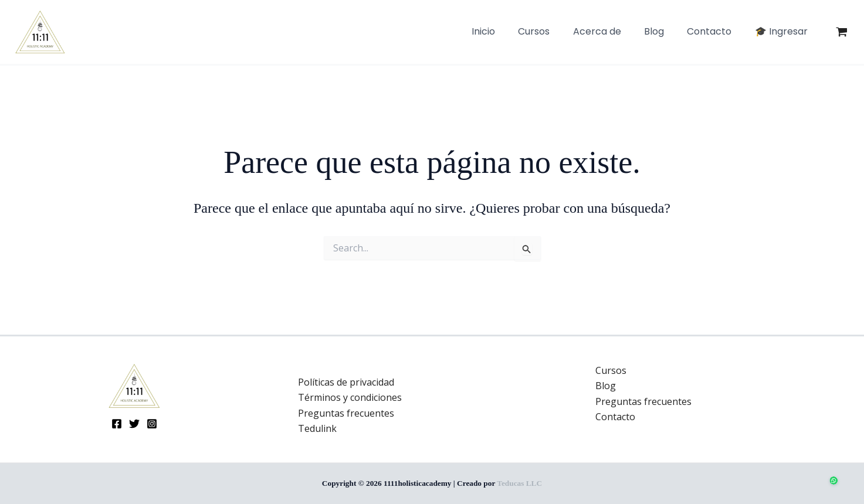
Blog (606, 386)
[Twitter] (134, 424)
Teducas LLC (519, 483)
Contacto (615, 417)
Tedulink (317, 428)
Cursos (611, 370)
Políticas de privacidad (346, 382)
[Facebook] (117, 424)
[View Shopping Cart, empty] (841, 32)
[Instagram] (152, 424)
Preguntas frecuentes (346, 413)
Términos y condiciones (350, 397)
